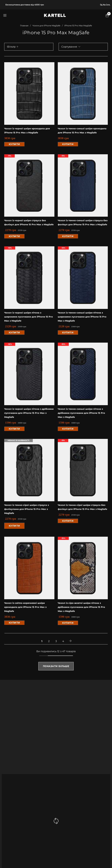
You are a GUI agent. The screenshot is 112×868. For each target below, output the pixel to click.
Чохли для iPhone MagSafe (46, 26)
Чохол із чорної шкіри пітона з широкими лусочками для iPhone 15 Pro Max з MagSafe (29, 317)
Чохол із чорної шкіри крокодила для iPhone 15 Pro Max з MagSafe (27, 131)
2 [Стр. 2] (49, 641)
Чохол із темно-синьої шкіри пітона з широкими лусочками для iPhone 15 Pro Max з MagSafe (82, 317)
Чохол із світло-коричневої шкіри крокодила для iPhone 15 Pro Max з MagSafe (25, 607)
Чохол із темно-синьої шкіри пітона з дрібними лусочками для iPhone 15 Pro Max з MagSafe (81, 413)
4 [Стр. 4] (63, 641)
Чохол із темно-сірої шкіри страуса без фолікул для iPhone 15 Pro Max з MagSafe (82, 507)
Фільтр (11, 47)
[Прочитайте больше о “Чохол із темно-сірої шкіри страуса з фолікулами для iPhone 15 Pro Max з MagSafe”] (14, 526)
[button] (14, 144)
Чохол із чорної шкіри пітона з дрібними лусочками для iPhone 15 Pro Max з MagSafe (29, 413)
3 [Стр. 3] (56, 641)
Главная (24, 26)
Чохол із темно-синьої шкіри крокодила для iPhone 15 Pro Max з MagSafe (82, 131)
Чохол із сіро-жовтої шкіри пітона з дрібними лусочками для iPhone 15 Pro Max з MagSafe (81, 607)
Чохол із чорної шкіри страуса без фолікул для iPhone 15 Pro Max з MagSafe (29, 222)
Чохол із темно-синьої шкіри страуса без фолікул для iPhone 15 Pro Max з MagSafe (83, 222)
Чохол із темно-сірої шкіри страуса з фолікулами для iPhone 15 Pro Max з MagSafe (27, 509)
